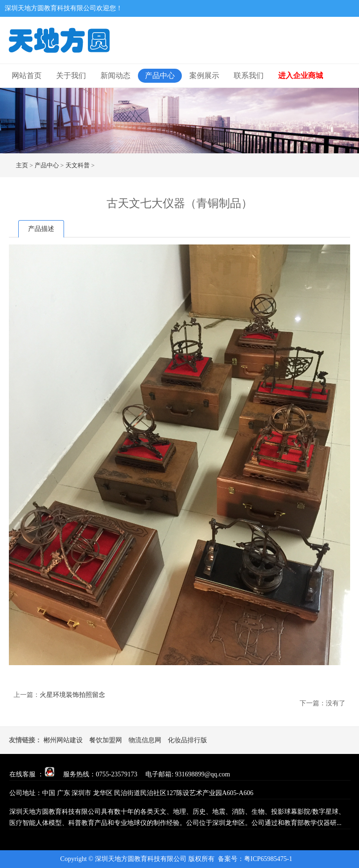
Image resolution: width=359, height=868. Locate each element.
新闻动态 (115, 75)
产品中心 (160, 75)
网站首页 (27, 75)
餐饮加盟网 (106, 740)
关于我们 (71, 75)
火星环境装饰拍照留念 (72, 695)
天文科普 (78, 165)
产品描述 (41, 229)
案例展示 (204, 75)
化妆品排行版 (187, 740)
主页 (22, 165)
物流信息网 (145, 740)
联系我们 (249, 75)
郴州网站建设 (63, 740)
